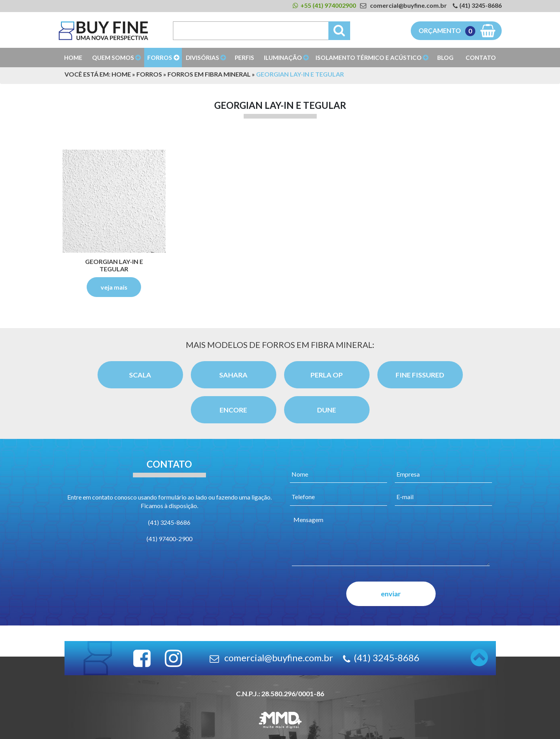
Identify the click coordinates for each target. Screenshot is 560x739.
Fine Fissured (420, 375)
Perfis (244, 58)
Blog (445, 58)
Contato (481, 58)
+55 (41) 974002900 (328, 5)
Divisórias (202, 58)
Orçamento (447, 31)
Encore (233, 410)
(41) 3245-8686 (481, 5)
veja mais (114, 287)
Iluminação (283, 58)
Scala (140, 375)
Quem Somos (113, 58)
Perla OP (327, 375)
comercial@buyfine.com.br (408, 5)
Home (73, 58)
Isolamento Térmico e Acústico (369, 58)
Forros (160, 58)
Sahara (233, 375)
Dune (327, 410)
